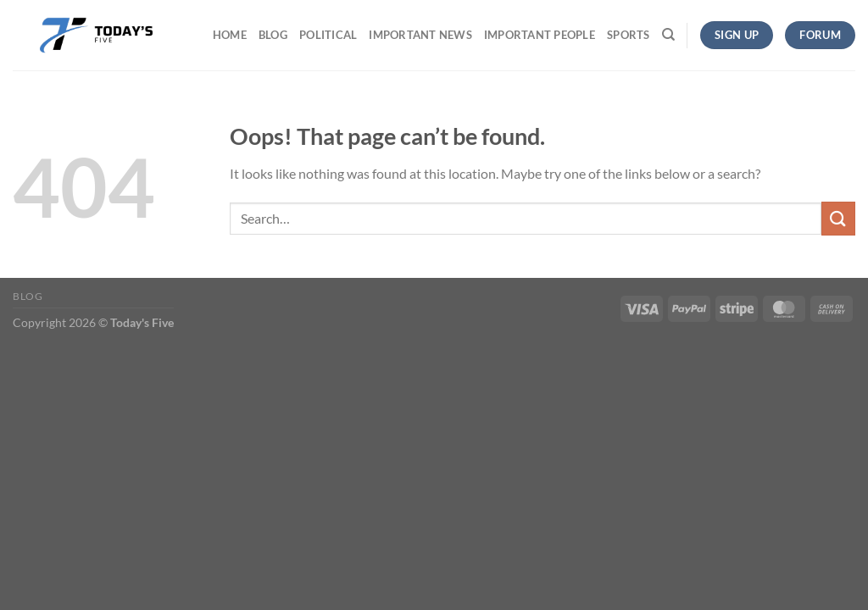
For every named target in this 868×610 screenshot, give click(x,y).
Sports (629, 35)
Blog (273, 35)
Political (328, 35)
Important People (540, 35)
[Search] (668, 35)
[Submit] (838, 218)
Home (230, 35)
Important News (420, 35)
